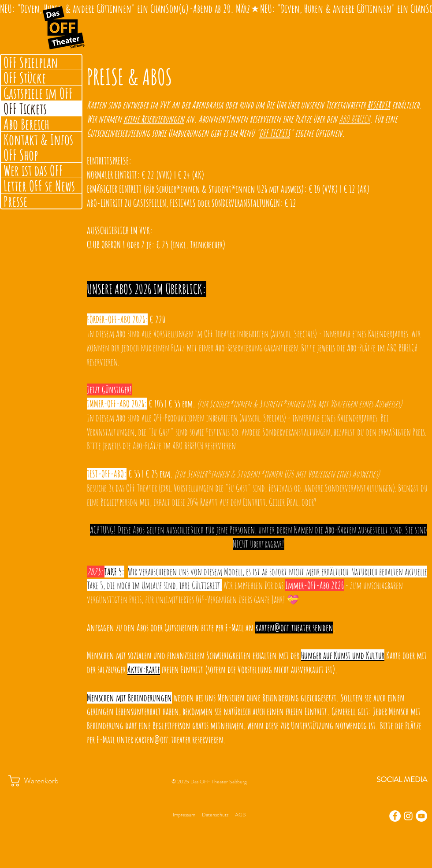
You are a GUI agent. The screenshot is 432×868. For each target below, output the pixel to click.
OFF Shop (21, 155)
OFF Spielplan (31, 62)
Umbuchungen (188, 133)
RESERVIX (379, 105)
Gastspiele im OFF (38, 93)
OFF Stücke (25, 78)
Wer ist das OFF (33, 170)
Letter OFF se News (39, 186)
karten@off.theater (283, 628)
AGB (240, 815)
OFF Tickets (25, 108)
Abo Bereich (26, 124)
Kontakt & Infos (38, 139)
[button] (42, 781)
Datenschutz (215, 815)
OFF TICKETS (275, 133)
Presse (15, 201)
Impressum (184, 815)
